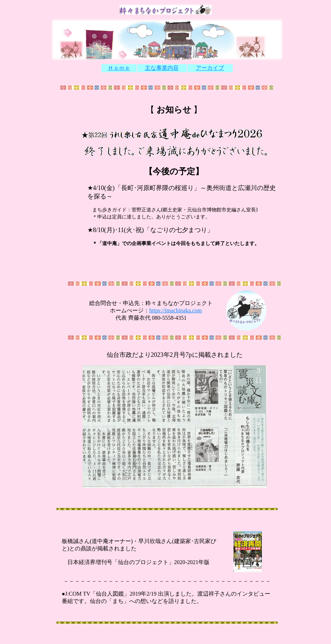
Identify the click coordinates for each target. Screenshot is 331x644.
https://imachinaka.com (176, 310)
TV (86, 594)
